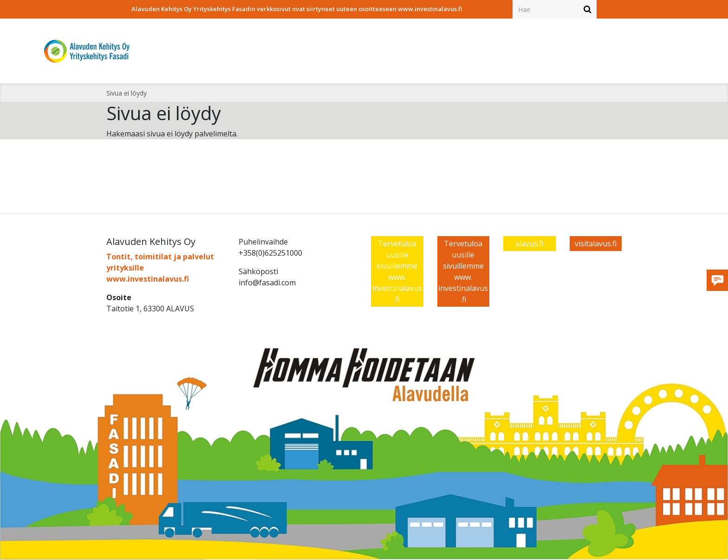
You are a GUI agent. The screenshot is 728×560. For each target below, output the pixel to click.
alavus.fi (529, 244)
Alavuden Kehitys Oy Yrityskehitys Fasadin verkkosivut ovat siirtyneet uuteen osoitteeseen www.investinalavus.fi (297, 9)
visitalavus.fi (596, 244)
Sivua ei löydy (127, 93)
